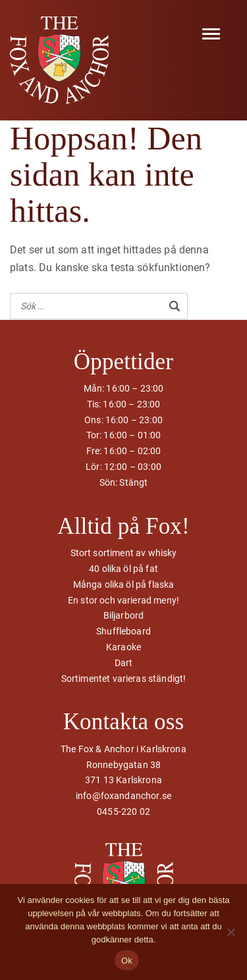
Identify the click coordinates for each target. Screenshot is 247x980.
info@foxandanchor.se (123, 796)
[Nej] (231, 932)
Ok (127, 961)
